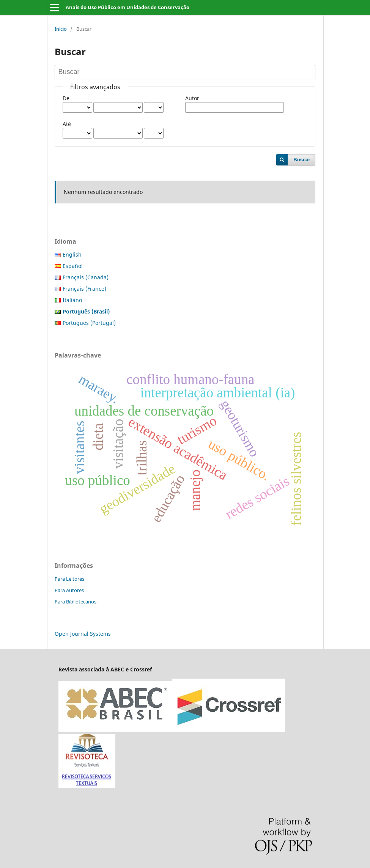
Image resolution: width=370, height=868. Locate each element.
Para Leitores (69, 579)
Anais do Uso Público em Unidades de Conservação (128, 7)
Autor (192, 98)
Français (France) (84, 289)
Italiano (72, 300)
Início (61, 29)
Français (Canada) (86, 277)
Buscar (302, 160)
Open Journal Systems (83, 634)
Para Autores (69, 590)
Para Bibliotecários (76, 602)
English (72, 254)
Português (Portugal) (89, 323)
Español (73, 266)
